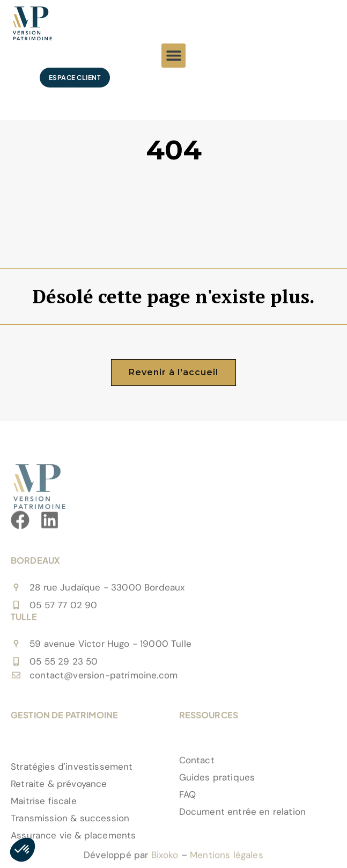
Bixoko (165, 860)
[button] (173, 56)
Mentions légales (227, 860)
